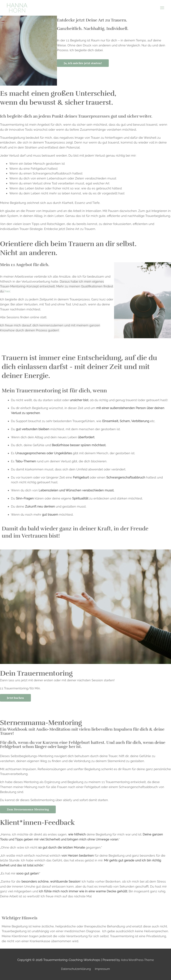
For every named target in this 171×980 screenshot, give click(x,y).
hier (7, 291)
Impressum (104, 969)
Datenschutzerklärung (75, 969)
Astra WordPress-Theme (137, 960)
